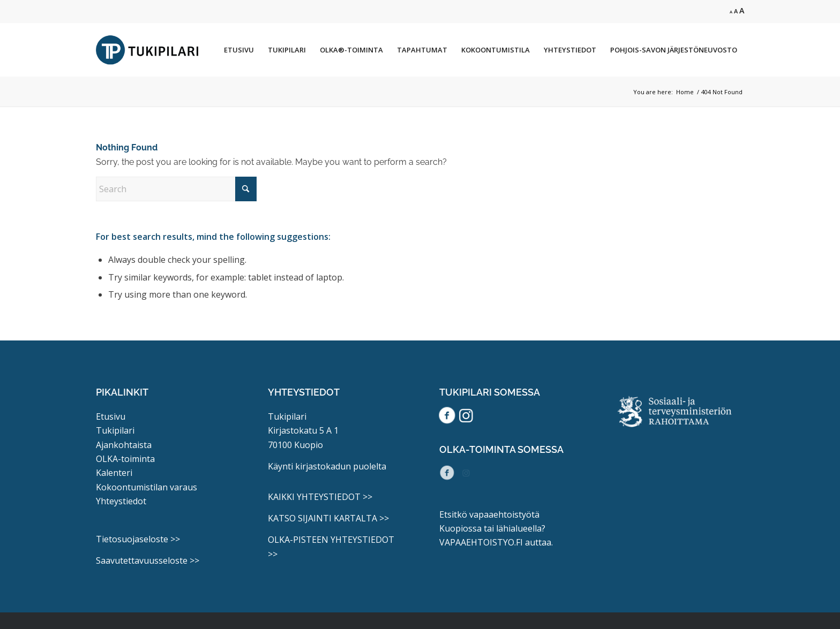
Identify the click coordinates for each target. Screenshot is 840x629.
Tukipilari (115, 430)
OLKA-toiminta (125, 459)
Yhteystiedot (121, 501)
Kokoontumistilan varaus (147, 487)
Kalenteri (114, 473)
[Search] (176, 189)
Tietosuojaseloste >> (138, 539)
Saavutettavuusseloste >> (148, 560)
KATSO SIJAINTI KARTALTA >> (328, 518)
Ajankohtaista (124, 445)
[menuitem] (239, 50)
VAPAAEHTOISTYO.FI (481, 542)
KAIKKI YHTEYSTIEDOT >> (320, 497)
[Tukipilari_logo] (147, 50)
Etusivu (111, 416)
